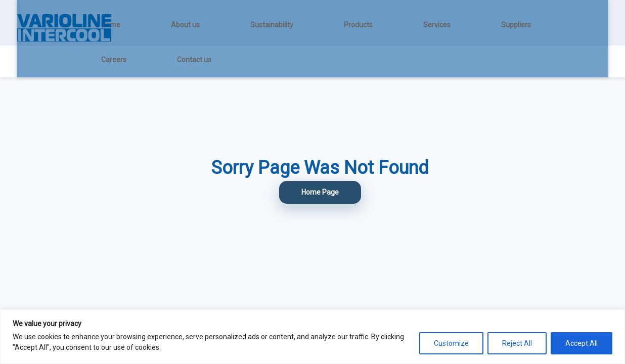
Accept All (582, 343)
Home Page (320, 192)
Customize (451, 343)
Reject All (517, 343)
